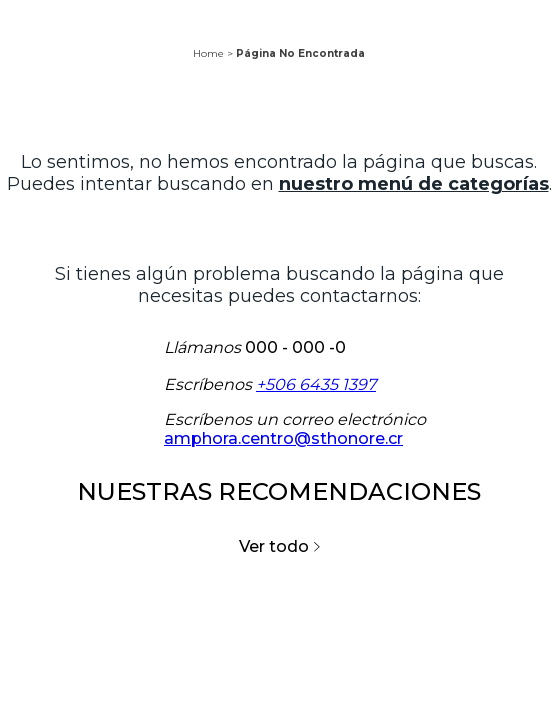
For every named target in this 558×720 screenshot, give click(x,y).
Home (208, 53)
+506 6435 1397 (316, 384)
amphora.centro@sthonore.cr (283, 438)
